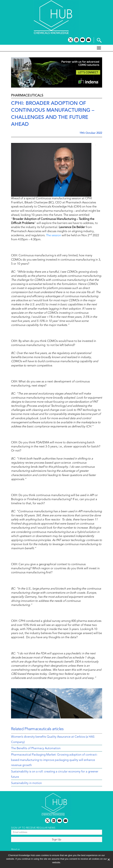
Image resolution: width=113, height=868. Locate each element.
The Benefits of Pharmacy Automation (36, 748)
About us (15, 849)
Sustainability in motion (26, 783)
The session (54, 236)
